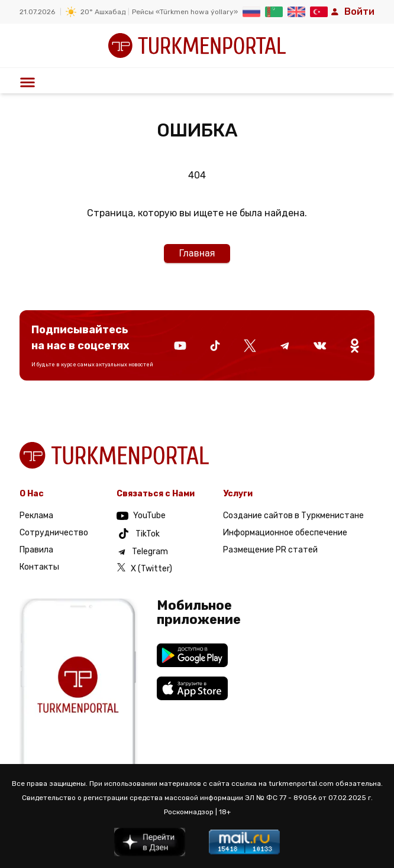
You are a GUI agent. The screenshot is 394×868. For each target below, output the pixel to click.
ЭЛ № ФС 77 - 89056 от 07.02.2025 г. (309, 798)
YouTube (141, 516)
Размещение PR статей (270, 550)
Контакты (39, 567)
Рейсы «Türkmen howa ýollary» (185, 12)
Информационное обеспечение (285, 533)
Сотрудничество (54, 533)
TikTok (138, 534)
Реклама (36, 516)
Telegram (142, 552)
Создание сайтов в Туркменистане (293, 516)
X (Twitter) (144, 568)
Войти (352, 12)
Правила (36, 550)
